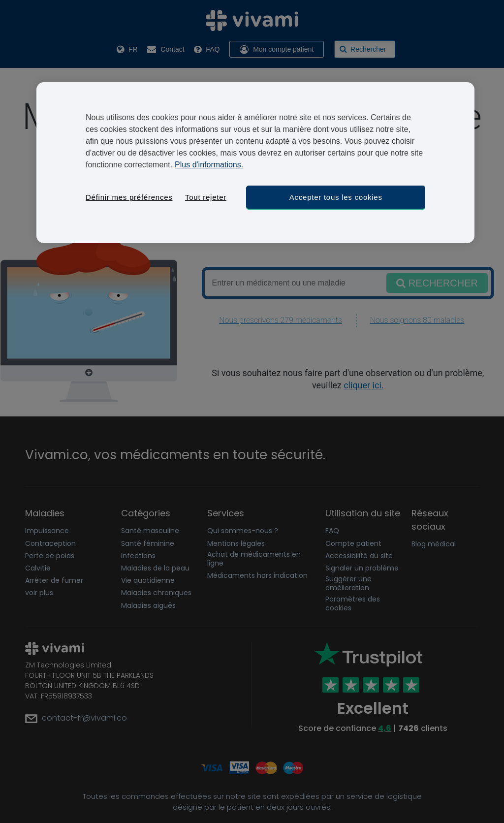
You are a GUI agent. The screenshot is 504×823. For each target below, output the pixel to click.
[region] (255, 163)
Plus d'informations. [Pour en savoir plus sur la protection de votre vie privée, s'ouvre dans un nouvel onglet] (209, 165)
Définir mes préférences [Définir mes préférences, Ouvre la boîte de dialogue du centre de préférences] (129, 197)
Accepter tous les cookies (336, 197)
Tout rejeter (206, 197)
